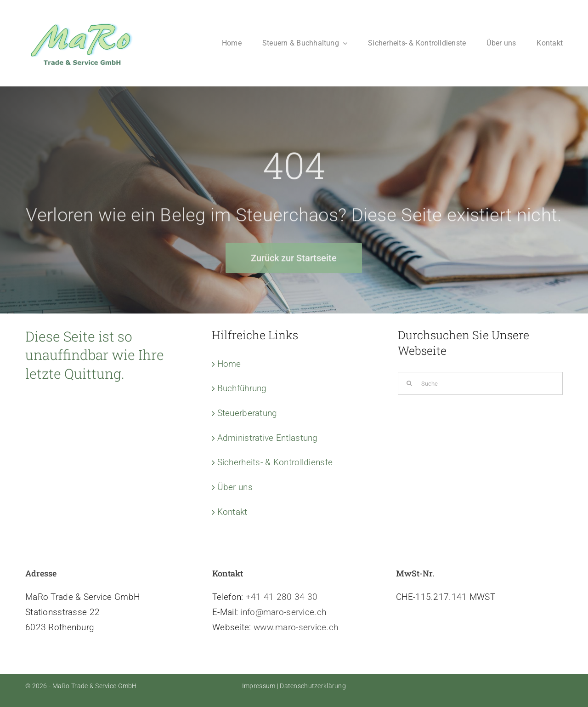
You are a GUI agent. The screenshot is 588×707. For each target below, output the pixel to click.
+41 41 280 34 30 (282, 597)
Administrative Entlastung (268, 438)
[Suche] (480, 383)
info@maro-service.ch (283, 612)
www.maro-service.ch (296, 627)
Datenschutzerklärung (313, 686)
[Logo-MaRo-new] (83, 21)
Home (229, 364)
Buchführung (242, 388)
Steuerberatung (247, 413)
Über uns (235, 487)
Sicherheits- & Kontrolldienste (275, 462)
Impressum (259, 686)
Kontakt (232, 512)
